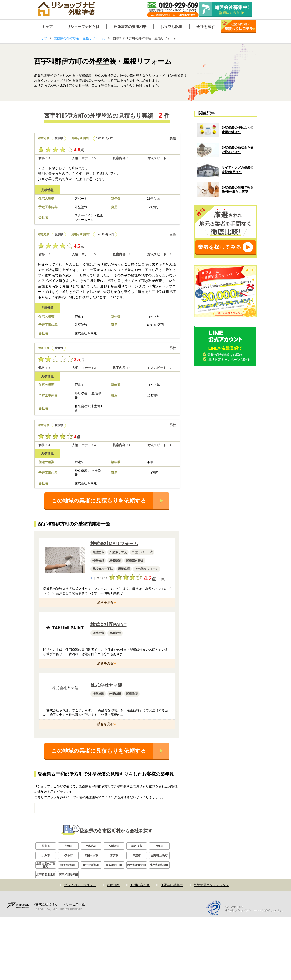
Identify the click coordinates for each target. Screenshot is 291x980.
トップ (43, 38)
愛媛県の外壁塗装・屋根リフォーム (79, 38)
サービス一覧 (75, 967)
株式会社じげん (47, 967)
